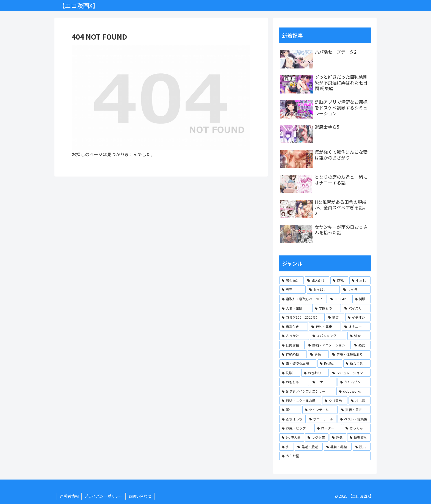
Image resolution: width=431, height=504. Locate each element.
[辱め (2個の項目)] (318, 354)
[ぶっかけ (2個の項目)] (294, 336)
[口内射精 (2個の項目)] (292, 345)
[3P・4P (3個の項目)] (339, 299)
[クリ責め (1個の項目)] (335, 401)
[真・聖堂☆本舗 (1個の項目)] (298, 363)
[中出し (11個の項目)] (360, 280)
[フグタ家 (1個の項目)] (317, 437)
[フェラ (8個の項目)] (356, 290)
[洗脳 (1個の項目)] (290, 373)
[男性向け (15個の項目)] (292, 280)
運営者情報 (69, 496)
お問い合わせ (140, 496)
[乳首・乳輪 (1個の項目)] (338, 447)
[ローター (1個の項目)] (328, 428)
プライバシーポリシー (104, 496)
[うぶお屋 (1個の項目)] (325, 456)
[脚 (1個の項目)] (287, 447)
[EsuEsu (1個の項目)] (330, 363)
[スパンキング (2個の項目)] (328, 336)
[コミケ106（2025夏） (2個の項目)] (302, 317)
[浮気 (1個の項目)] (338, 437)
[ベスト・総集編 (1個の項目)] (354, 419)
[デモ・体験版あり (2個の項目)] (350, 354)
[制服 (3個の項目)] (361, 299)
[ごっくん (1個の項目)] (357, 428)
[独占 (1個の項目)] (362, 447)
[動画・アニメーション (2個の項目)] (328, 345)
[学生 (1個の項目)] (290, 410)
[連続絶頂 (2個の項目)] (293, 354)
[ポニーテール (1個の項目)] (322, 419)
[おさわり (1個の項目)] (315, 373)
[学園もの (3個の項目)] (327, 308)
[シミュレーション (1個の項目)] (350, 373)
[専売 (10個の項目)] (292, 290)
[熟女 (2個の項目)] (361, 345)
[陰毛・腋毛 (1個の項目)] (309, 447)
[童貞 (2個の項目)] (335, 317)
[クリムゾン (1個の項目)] (354, 382)
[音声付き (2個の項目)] (294, 327)
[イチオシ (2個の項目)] (358, 317)
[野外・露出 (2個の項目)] (325, 327)
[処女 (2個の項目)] (359, 336)
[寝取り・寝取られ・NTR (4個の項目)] (303, 299)
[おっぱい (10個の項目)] (323, 290)
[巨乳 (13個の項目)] (339, 280)
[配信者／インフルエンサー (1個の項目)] (307, 391)
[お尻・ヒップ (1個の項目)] (296, 428)
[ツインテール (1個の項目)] (320, 410)
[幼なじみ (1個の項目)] (357, 363)
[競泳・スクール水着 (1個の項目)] (300, 401)
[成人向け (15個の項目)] (317, 280)
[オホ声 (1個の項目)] (360, 401)
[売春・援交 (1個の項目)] (355, 410)
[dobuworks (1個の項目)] (353, 391)
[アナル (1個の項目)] (323, 382)
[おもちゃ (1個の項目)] (294, 382)
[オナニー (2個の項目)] (356, 327)
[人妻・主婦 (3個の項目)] (295, 308)
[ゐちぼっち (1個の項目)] (292, 419)
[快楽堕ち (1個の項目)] (359, 437)
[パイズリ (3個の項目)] (356, 308)
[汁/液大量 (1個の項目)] (292, 437)
